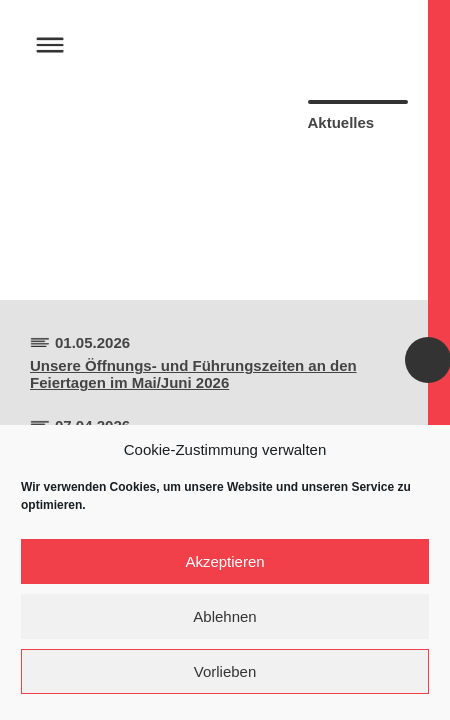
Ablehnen (224, 616)
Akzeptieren (224, 561)
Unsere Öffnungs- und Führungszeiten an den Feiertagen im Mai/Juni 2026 (193, 374)
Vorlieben (225, 671)
